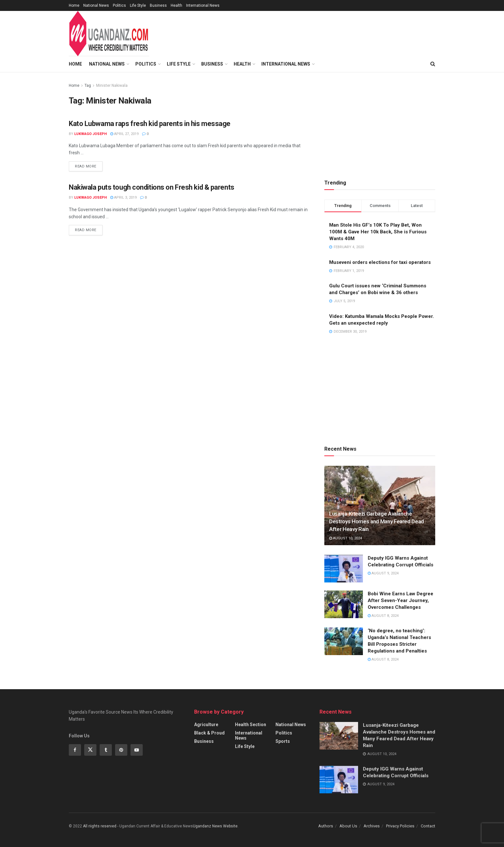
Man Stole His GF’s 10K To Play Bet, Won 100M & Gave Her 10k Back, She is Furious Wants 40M (378, 232)
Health (176, 5)
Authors (326, 826)
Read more (89, 166)
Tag (88, 86)
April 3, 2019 (123, 198)
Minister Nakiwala (112, 86)
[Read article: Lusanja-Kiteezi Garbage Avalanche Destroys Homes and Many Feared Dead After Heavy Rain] (339, 736)
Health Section (251, 725)
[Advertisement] (314, 32)
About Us (348, 826)
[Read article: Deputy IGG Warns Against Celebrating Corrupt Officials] (344, 569)
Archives (372, 826)
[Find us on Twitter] (90, 750)
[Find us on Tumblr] (106, 750)
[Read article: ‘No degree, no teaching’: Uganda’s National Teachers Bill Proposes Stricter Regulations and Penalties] (344, 641)
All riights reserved (100, 826)
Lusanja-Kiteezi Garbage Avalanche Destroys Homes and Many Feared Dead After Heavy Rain (377, 521)
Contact (428, 826)
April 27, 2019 (124, 134)
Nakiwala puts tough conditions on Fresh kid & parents (152, 187)
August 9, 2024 (383, 573)
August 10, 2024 (346, 538)
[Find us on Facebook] (75, 750)
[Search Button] (433, 64)
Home (74, 5)
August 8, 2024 (383, 616)
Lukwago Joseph (90, 134)
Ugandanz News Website (215, 826)
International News (203, 5)
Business (158, 5)
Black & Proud (209, 733)
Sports (283, 741)
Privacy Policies (400, 826)
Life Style (138, 5)
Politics (119, 5)
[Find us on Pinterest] (121, 750)
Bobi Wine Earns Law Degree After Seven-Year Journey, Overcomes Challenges (401, 600)
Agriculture (206, 725)
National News (96, 5)
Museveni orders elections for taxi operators (380, 262)
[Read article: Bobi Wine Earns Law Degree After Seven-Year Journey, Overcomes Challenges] (344, 604)
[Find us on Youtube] (137, 750)
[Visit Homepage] (109, 34)
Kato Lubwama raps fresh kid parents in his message (150, 124)
